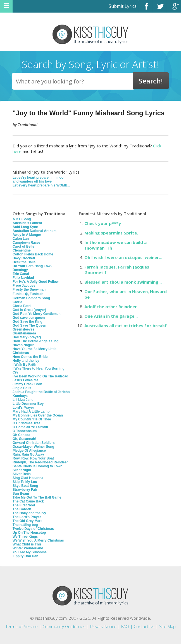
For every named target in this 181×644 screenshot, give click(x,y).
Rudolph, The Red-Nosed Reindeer (40, 462)
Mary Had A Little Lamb (31, 411)
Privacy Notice (103, 626)
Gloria (17, 302)
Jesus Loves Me (25, 380)
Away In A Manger (27, 235)
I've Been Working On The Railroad (40, 376)
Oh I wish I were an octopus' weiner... (123, 257)
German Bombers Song (31, 298)
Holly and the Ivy (26, 361)
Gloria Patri (22, 306)
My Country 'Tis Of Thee (32, 419)
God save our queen (29, 318)
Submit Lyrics (123, 6)
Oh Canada (21, 435)
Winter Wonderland (28, 548)
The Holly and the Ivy (29, 513)
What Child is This (27, 544)
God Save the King (28, 322)
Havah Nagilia (24, 345)
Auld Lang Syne (25, 227)
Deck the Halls (24, 262)
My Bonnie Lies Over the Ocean (38, 415)
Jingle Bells (22, 388)
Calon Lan (21, 239)
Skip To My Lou (25, 482)
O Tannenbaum (25, 431)
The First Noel (24, 505)
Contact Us (144, 626)
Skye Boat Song (25, 486)
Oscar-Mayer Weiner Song (33, 447)
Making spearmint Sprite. (111, 233)
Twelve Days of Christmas (33, 529)
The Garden (22, 509)
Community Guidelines (64, 626)
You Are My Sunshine (30, 552)
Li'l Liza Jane (23, 400)
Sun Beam (21, 494)
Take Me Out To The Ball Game (37, 497)
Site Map (167, 626)
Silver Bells (22, 474)
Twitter (160, 9)
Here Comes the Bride (30, 357)
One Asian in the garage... (111, 316)
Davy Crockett (24, 258)
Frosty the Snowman (29, 289)
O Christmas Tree (26, 423)
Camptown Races (27, 243)
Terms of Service (22, 626)
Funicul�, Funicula (28, 294)
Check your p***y (103, 223)
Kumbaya (20, 396)
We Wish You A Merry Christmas (38, 540)
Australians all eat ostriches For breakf (126, 325)
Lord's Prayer (23, 408)
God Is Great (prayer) (29, 310)
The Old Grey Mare (28, 521)
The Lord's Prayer (27, 517)
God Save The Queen (29, 325)
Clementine (22, 250)
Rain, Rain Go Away (28, 454)
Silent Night (22, 470)
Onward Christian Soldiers (34, 443)
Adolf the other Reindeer (111, 307)
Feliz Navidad (23, 278)
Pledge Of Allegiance (29, 451)
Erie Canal (21, 274)
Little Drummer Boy (28, 404)
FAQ (125, 626)
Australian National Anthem (34, 231)
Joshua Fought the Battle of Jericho (41, 392)
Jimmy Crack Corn (27, 384)
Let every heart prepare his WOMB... (41, 185)
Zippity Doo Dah (25, 556)
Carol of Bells (23, 246)
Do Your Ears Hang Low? (33, 266)
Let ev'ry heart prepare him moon (39, 178)
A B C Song (22, 219)
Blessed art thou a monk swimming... (123, 282)
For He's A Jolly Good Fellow (36, 282)
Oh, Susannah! (24, 439)
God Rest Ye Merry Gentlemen (37, 314)
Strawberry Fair (25, 490)
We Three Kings (25, 537)
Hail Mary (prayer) (27, 337)
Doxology (20, 270)
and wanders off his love (32, 181)
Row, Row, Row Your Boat (33, 458)
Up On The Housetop (29, 533)
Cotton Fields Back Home (33, 254)
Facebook (146, 9)
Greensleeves (23, 329)
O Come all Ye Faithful (30, 427)
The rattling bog (25, 525)
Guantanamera (24, 333)
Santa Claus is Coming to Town (37, 466)
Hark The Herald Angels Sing (35, 341)
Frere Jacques (24, 286)
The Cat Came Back (28, 501)
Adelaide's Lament (27, 223)
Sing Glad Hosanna (28, 478)
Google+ (174, 9)
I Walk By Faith (24, 365)
